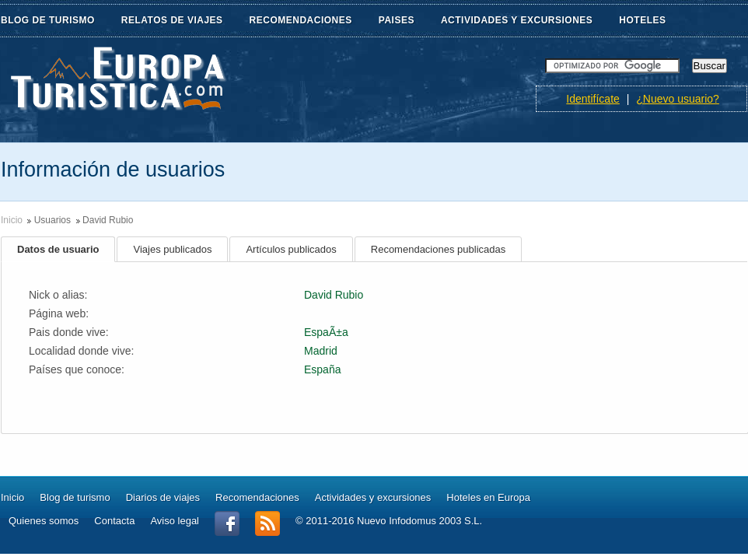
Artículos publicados (291, 249)
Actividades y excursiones (373, 497)
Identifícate (593, 99)
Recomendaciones (257, 497)
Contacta (114, 521)
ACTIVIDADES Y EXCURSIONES (517, 20)
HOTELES (642, 20)
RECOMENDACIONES (310, 21)
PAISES (406, 21)
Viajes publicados (172, 249)
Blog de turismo (75, 497)
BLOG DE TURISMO (57, 21)
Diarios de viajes (163, 497)
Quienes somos (44, 521)
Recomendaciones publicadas (438, 249)
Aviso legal (175, 521)
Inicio (12, 220)
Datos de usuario (58, 249)
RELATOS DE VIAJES (182, 21)
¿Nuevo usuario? (678, 99)
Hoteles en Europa (488, 497)
